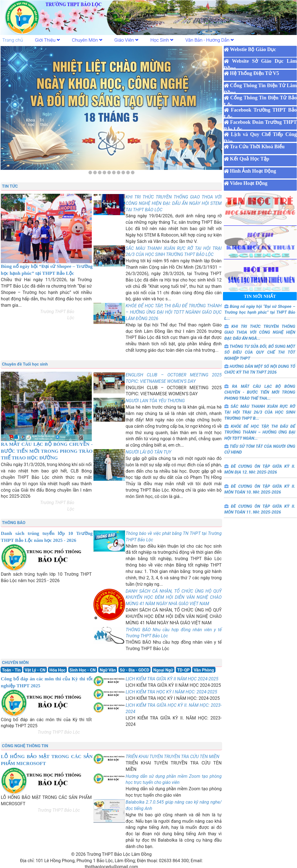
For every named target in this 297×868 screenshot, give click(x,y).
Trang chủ (12, 40)
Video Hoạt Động (249, 183)
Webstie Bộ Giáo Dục (253, 49)
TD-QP (183, 670)
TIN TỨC (10, 186)
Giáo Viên (126, 40)
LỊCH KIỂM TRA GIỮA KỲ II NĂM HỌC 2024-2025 (172, 679)
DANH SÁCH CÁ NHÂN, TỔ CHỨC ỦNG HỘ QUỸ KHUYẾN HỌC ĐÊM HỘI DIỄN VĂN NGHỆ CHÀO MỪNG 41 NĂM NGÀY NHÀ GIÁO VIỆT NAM (174, 597)
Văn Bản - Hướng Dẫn (210, 40)
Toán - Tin (11, 670)
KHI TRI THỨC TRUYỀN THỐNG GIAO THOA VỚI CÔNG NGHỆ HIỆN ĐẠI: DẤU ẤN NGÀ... (260, 332)
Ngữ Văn (108, 670)
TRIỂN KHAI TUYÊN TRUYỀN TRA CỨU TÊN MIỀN (172, 757)
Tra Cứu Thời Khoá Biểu (257, 147)
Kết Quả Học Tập (250, 159)
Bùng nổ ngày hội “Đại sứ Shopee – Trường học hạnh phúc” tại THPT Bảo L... (260, 312)
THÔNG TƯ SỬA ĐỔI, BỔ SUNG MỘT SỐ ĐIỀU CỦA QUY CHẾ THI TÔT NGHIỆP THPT (260, 352)
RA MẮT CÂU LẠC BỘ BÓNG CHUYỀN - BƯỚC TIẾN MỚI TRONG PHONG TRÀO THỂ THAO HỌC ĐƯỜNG (47, 451)
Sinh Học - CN (83, 670)
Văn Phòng (204, 670)
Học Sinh (162, 40)
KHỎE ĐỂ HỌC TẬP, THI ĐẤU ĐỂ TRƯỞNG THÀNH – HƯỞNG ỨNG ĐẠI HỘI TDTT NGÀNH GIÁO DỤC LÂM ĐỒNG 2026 (174, 312)
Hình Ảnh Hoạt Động (253, 171)
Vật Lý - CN (35, 670)
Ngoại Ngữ (163, 670)
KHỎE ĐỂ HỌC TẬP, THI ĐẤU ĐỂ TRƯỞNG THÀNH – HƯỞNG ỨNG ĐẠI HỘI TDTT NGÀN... (260, 432)
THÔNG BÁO (14, 523)
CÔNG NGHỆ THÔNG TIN (25, 746)
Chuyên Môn (87, 40)
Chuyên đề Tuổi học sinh (25, 364)
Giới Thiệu (47, 40)
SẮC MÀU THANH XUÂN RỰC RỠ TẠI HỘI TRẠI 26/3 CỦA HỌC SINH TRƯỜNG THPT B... (260, 412)
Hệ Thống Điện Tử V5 (254, 73)
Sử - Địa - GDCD (135, 670)
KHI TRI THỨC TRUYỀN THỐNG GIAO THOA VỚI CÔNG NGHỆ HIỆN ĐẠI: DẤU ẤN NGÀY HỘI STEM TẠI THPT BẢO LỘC (174, 203)
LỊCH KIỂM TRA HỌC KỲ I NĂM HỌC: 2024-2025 (171, 692)
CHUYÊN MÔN (15, 663)
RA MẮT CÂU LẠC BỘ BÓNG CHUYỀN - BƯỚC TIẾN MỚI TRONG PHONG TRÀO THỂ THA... (260, 392)
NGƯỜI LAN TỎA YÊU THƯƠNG (155, 401)
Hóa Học (57, 670)
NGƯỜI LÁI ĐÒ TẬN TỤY (148, 452)
